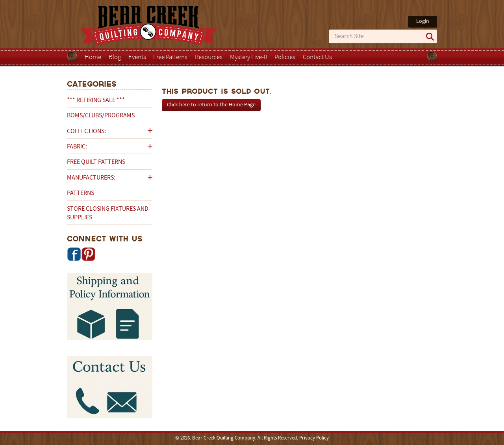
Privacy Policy (314, 438)
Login (423, 21)
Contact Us (317, 57)
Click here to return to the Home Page (211, 105)
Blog (115, 57)
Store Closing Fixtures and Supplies (108, 213)
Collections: (86, 132)
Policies (285, 57)
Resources (209, 57)
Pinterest (88, 254)
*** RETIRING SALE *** (96, 100)
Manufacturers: (91, 178)
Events (137, 57)
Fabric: (77, 147)
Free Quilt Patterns (96, 162)
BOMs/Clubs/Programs (101, 116)
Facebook (74, 254)
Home (93, 57)
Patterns (81, 193)
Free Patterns (170, 57)
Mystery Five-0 (248, 57)
